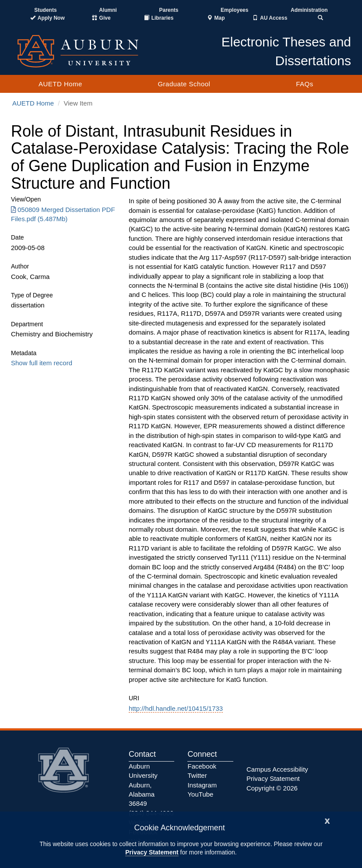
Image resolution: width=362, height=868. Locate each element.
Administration (309, 10)
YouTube (200, 794)
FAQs (305, 84)
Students (45, 10)
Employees (234, 10)
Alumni (108, 10)
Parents (169, 10)
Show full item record (42, 363)
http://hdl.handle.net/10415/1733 (176, 708)
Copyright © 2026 (272, 788)
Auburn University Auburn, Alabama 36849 (143, 785)
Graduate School (184, 84)
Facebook (202, 766)
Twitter (197, 775)
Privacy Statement (152, 852)
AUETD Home (60, 84)
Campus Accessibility (277, 769)
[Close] (327, 820)
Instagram (202, 785)
